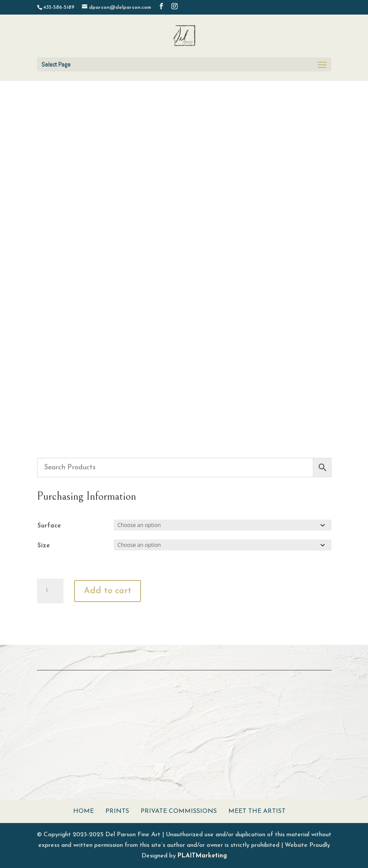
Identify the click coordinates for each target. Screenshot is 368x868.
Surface (49, 526)
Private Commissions (179, 811)
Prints (117, 811)
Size (44, 546)
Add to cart (108, 591)
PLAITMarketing (202, 856)
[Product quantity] (50, 591)
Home (84, 811)
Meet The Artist (257, 811)
